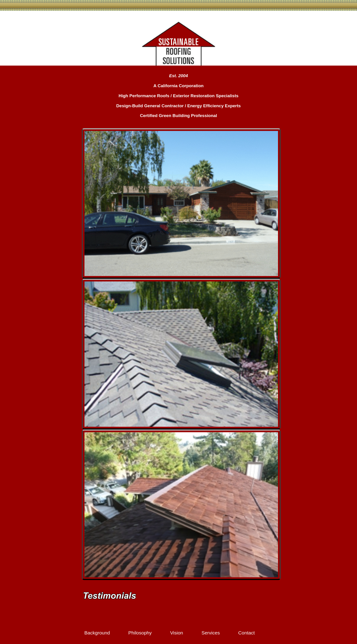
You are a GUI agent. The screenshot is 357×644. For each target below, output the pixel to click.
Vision (177, 633)
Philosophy (140, 633)
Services (211, 633)
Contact (246, 633)
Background (97, 633)
